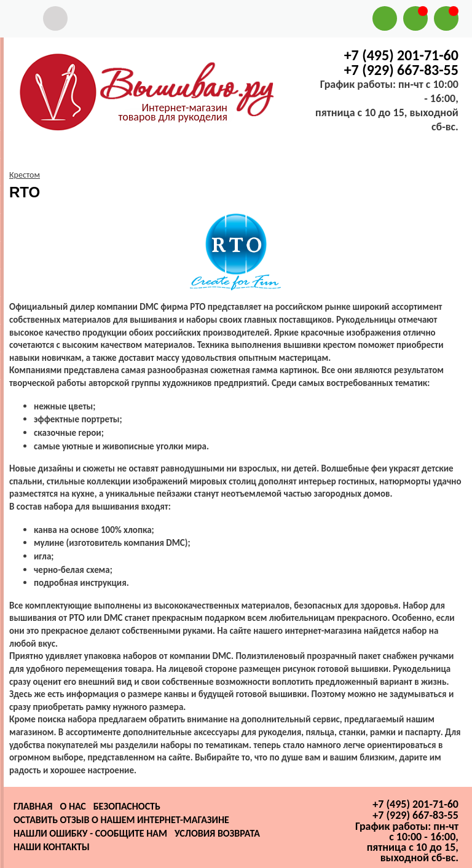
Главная (33, 806)
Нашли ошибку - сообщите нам (90, 833)
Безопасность (127, 806)
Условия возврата (217, 833)
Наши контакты (52, 847)
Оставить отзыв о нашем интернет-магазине (121, 820)
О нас (73, 806)
